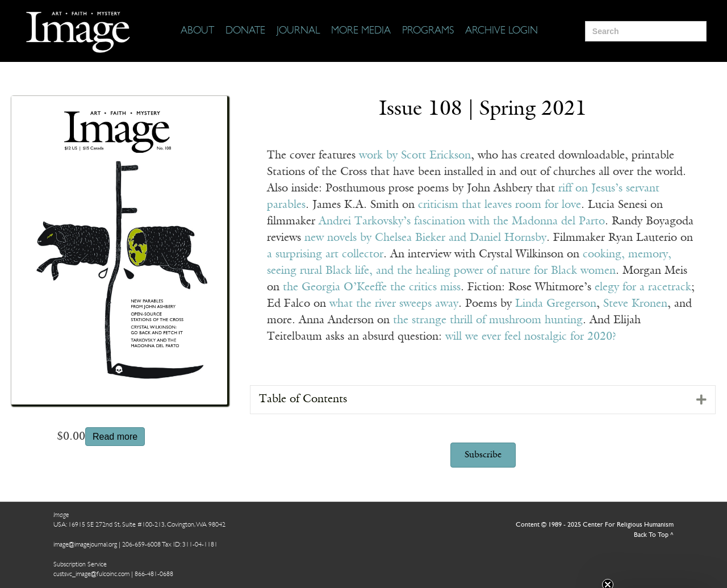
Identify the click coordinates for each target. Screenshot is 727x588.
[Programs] (428, 31)
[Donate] (245, 31)
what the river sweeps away (394, 304)
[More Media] (361, 31)
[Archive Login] (502, 31)
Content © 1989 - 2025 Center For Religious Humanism (595, 525)
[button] (483, 455)
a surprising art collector (325, 255)
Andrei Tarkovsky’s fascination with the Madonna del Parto (462, 222)
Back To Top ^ (654, 535)
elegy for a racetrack (643, 287)
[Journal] (298, 31)
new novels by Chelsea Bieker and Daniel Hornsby (425, 238)
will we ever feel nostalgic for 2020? (531, 337)
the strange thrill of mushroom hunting (486, 320)
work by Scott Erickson (415, 156)
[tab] (483, 400)
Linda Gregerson (556, 304)
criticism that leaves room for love (500, 205)
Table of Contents (303, 399)
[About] (197, 31)
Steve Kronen (635, 304)
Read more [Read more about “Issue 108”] (115, 437)
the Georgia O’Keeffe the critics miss (372, 287)
